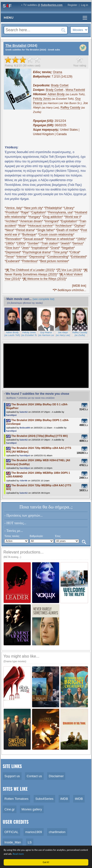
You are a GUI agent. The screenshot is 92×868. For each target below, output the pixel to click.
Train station (50, 243)
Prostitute (12, 212)
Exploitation (69, 221)
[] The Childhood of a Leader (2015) (30, 270)
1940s (81, 239)
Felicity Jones (42, 99)
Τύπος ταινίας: (12, 536)
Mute (22, 226)
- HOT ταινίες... (15, 523)
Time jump (60, 252)
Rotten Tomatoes (16, 799)
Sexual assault (33, 239)
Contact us (34, 776)
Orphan (79, 226)
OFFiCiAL (11, 832)
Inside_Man (13, 842)
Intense (21, 257)
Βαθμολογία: (36, 536)
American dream (31, 221)
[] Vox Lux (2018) (69, 270)
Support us (12, 776)
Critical (75, 252)
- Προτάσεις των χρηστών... (24, 515)
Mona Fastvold (75, 90)
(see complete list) (43, 299)
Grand (55, 248)
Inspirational (40, 248)
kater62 (24, 412)
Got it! (47, 862)
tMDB (79, 799)
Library (69, 208)
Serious (78, 243)
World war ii (73, 217)
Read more (19, 854)
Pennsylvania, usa (60, 212)
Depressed (13, 252)
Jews (25, 248)
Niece (10, 230)
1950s (21, 243)
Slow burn (12, 248)
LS (30, 842)
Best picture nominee (54, 261)
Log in (85, 5)
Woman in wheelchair (60, 239)
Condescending (58, 257)
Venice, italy (14, 208)
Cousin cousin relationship (56, 235)
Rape (25, 212)
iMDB (64, 799)
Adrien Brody (56, 94)
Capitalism (38, 212)
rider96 (23, 481)
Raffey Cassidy (70, 108)
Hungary (34, 217)
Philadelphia (53, 208)
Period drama (25, 230)
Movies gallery (32, 809)
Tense (10, 257)
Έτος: (58, 536)
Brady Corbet (60, 85)
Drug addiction (53, 217)
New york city (33, 208)
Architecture (64, 226)
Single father (46, 230)
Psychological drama (37, 252)
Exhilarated (79, 257)
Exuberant (13, 261)
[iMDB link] (79, 286)
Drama (58, 72)
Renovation (13, 239)
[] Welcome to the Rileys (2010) (44, 279)
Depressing (37, 257)
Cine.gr (10, 809)
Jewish (65, 243)
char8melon (57, 832)
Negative (68, 248)
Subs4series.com (52, 5)
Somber (33, 243)
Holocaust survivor (41, 226)
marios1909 (34, 832)
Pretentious (30, 261)
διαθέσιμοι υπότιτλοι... (69, 290)
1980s (10, 243)
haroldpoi (11, 415)
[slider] (23, 60)
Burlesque (29, 235)
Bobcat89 (25, 428)
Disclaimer (56, 776)
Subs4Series (44, 799)
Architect (12, 221)
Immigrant (52, 221)
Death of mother (67, 230)
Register (73, 5)
